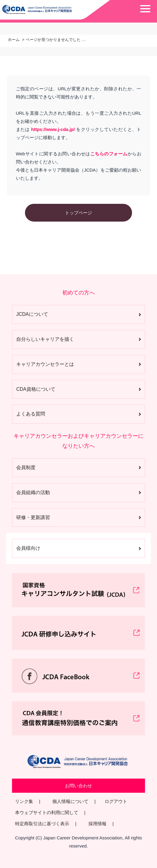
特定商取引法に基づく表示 (42, 824)
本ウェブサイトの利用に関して (47, 812)
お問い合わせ (78, 786)
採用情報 (97, 824)
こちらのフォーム (109, 154)
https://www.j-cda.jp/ (53, 129)
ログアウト (116, 801)
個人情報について (70, 801)
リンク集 (24, 801)
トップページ (78, 213)
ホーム (14, 40)
